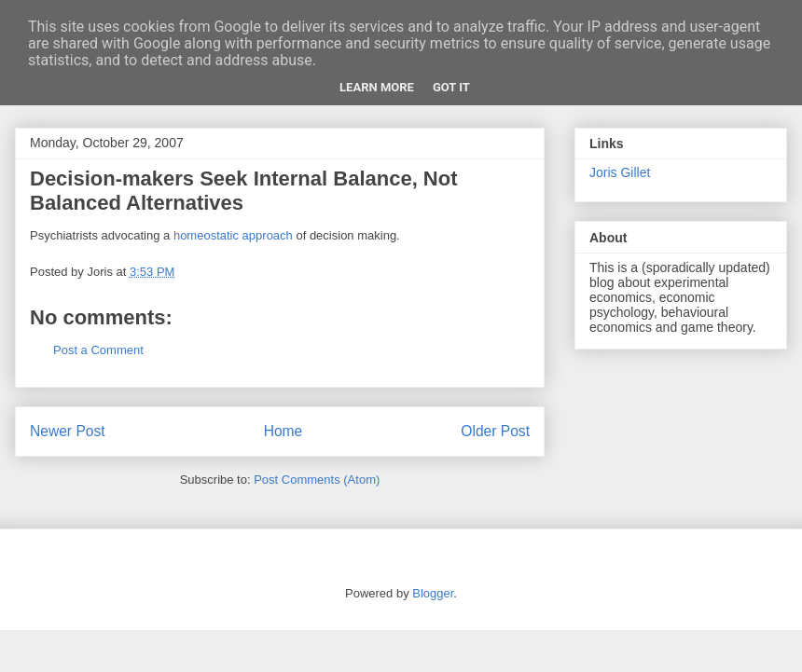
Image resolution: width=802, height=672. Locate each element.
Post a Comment (98, 350)
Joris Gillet (620, 172)
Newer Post (68, 431)
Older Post (495, 431)
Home (283, 431)
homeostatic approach (233, 235)
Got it (451, 87)
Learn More (377, 87)
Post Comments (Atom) (317, 480)
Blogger (433, 593)
